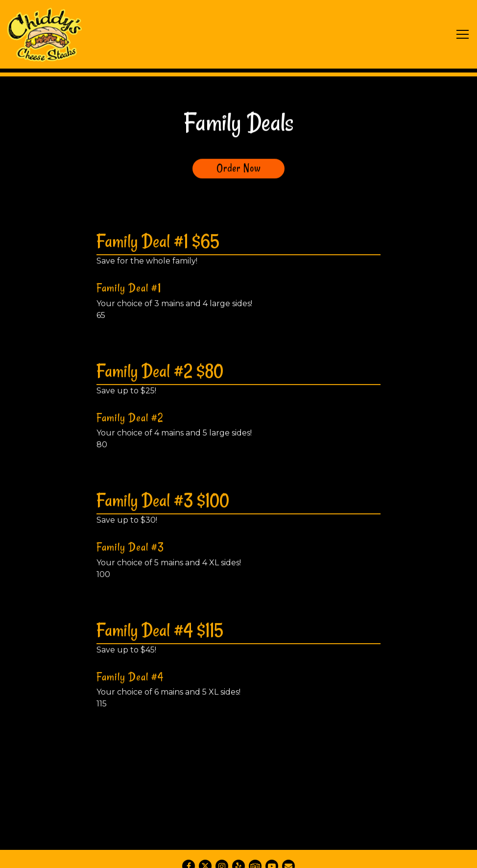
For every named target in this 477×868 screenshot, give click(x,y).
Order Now (239, 169)
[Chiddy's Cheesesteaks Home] (45, 34)
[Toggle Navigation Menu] (463, 34)
